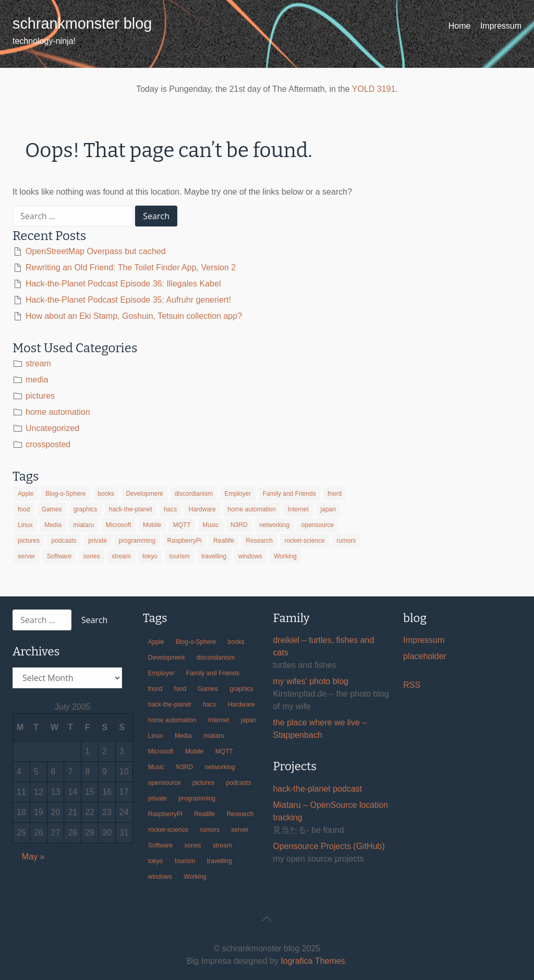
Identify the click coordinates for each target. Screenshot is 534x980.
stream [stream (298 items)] (121, 556)
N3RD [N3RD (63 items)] (239, 525)
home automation (58, 412)
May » (33, 857)
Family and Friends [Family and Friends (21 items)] (289, 494)
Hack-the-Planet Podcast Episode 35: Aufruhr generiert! (128, 300)
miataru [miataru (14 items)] (83, 525)
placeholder (425, 656)
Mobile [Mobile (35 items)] (152, 525)
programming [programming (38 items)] (137, 541)
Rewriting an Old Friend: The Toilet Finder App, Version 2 (131, 267)
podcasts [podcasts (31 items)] (64, 541)
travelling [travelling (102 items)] (214, 556)
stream (38, 363)
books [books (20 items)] (106, 494)
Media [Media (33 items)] (53, 525)
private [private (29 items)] (98, 541)
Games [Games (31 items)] (52, 509)
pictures (40, 396)
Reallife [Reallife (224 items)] (224, 541)
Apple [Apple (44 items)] (26, 494)
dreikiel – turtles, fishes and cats (323, 646)
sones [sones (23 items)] (92, 556)
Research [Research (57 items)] (259, 541)
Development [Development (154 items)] (144, 494)
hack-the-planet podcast (317, 789)
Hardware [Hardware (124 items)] (202, 509)
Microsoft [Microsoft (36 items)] (119, 525)
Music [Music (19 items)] (210, 525)
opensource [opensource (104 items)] (318, 525)
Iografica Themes (313, 961)
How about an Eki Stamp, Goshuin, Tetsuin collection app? (134, 316)
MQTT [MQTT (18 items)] (182, 525)
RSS (412, 685)
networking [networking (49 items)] (274, 525)
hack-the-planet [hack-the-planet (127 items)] (131, 509)
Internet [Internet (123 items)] (298, 509)
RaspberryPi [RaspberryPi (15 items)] (185, 541)
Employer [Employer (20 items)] (238, 494)
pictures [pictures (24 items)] (29, 541)
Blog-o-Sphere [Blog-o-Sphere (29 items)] (65, 494)
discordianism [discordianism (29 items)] (194, 494)
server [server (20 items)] (26, 556)
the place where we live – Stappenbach (320, 729)
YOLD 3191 (374, 89)
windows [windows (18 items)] (250, 556)
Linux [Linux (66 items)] (25, 525)
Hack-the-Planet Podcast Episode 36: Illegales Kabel (123, 284)
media (37, 380)
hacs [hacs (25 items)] (170, 509)
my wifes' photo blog (310, 681)
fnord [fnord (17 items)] (335, 494)
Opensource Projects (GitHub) (329, 846)
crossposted (48, 444)
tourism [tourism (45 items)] (179, 556)
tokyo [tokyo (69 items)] (150, 556)
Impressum (501, 26)
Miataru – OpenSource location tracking (330, 811)
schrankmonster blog (82, 23)
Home (460, 26)
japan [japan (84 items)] (328, 509)
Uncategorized (52, 428)
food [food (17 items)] (24, 509)
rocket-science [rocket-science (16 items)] (304, 541)
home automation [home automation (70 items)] (252, 509)
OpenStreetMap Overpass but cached (96, 251)
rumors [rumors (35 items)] (346, 541)
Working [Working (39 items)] (285, 556)
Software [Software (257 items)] (59, 556)
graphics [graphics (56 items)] (85, 509)
